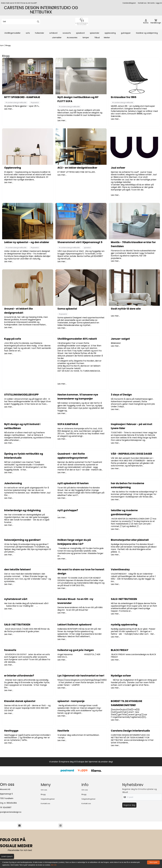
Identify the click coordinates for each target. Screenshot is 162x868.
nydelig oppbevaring (124, 625)
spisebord (80, 33)
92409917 (7, 808)
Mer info (54, 865)
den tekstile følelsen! (18, 570)
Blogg (8, 45)
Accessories (72, 38)
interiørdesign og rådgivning (22, 510)
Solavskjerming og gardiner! (22, 540)
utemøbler (57, 38)
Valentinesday (120, 570)
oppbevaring (110, 33)
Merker (107, 38)
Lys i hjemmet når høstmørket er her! (81, 676)
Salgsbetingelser (48, 799)
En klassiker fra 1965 (124, 97)
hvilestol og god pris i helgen (76, 650)
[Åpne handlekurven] (156, 22)
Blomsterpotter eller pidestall (130, 540)
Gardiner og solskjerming (147, 33)
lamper (86, 38)
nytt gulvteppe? (68, 510)
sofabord (53, 33)
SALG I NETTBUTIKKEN (124, 599)
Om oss (44, 790)
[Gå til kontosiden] (146, 22)
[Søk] (21, 22)
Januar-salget (120, 339)
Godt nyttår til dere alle (126, 309)
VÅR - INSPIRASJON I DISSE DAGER (131, 454)
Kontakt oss (142, 3)
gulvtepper (126, 33)
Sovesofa (10, 650)
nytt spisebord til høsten (73, 483)
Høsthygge (11, 731)
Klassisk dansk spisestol (20, 701)
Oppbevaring (13, 168)
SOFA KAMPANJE (68, 424)
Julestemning (13, 483)
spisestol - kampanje (71, 701)
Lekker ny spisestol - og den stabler (27, 242)
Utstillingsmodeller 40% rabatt (77, 339)
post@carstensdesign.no (11, 812)
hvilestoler (40, 33)
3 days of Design (121, 395)
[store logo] (82, 22)
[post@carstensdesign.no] (102, 826)
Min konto (151, 3)
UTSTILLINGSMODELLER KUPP (21, 395)
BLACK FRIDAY (120, 650)
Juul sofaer (118, 168)
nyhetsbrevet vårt (16, 599)
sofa (28, 33)
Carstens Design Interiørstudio (130, 731)
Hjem (2, 45)
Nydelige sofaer (121, 676)
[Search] (38, 22)
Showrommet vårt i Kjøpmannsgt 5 (80, 242)
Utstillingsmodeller (12, 33)
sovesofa (67, 33)
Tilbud (97, 38)
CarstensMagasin (129, 3)
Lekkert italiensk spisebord (74, 625)
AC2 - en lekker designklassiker (77, 168)
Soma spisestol (67, 309)
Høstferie (63, 731)
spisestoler (95, 33)
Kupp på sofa (13, 339)
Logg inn (159, 3)
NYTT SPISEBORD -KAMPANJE (22, 97)
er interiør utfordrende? (19, 676)
